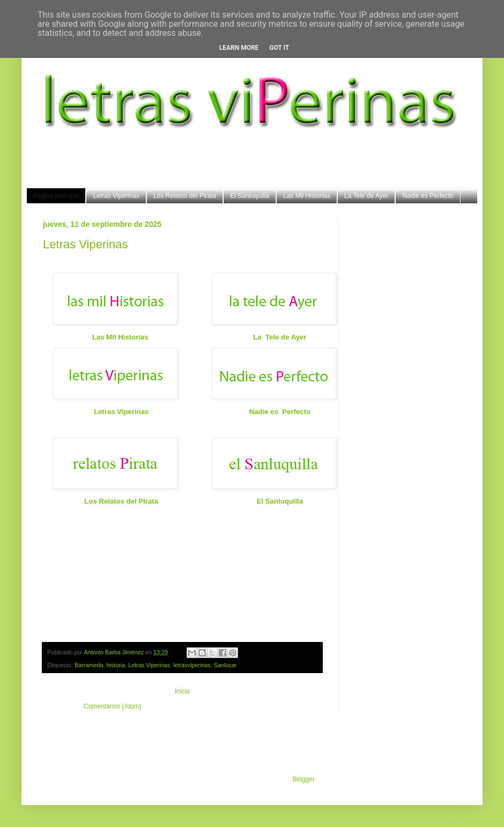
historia (116, 665)
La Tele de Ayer (366, 196)
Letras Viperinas (116, 196)
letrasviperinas (192, 665)
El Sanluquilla (250, 196)
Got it (279, 48)
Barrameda (89, 665)
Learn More (239, 48)
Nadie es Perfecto (428, 196)
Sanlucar (225, 665)
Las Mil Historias (307, 196)
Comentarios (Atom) (112, 706)
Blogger (303, 779)
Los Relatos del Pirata (185, 196)
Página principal (56, 196)
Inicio (182, 691)
